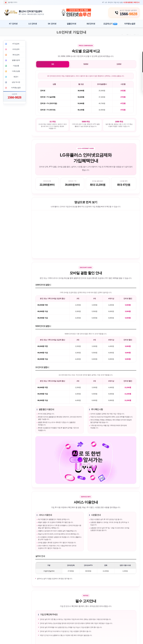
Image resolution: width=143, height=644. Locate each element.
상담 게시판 (16, 82)
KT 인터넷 (13, 24)
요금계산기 (110, 24)
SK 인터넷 (52, 24)
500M (86, 64)
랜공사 (16, 77)
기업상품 (16, 66)
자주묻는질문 (130, 24)
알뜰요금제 (16, 60)
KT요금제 (16, 44)
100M (119, 64)
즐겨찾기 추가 (10, 2)
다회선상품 (16, 71)
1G (53, 64)
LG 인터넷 (33, 24)
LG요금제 (16, 49)
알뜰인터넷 (71, 24)
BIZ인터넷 (91, 24)
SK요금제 (16, 55)
